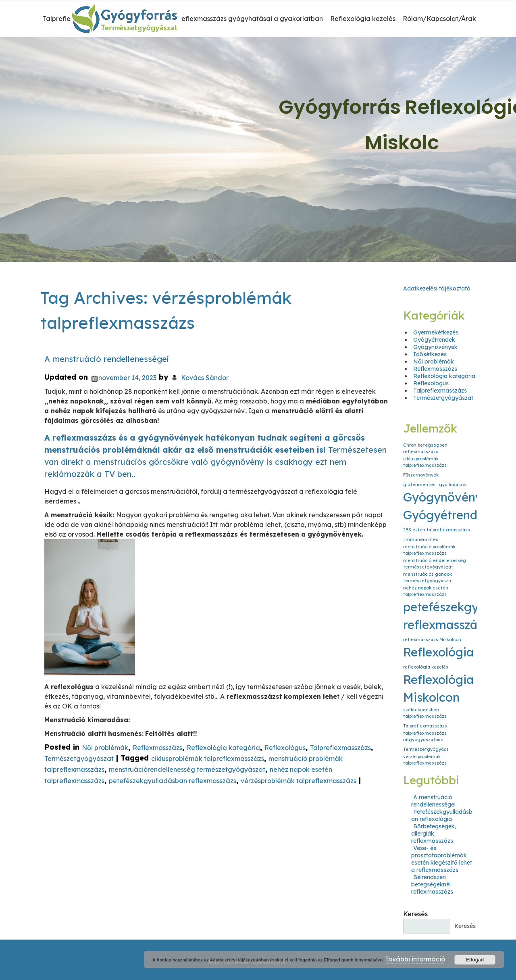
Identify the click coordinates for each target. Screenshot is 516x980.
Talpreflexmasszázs (340, 748)
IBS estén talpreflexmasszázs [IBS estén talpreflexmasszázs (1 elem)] (437, 530)
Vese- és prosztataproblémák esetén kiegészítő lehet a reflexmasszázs (442, 859)
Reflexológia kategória (223, 748)
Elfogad (475, 960)
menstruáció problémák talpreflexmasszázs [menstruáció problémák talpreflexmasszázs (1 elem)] (429, 550)
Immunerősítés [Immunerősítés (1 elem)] (421, 539)
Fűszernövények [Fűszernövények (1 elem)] (421, 475)
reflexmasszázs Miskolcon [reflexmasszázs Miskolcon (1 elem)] (432, 639)
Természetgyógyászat (79, 759)
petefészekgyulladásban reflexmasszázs (173, 781)
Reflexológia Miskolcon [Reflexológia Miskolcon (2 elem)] (438, 688)
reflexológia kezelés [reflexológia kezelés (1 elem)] (426, 667)
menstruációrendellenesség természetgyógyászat (187, 770)
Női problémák (105, 748)
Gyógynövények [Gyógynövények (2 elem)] (449, 497)
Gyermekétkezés (436, 332)
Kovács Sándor (205, 378)
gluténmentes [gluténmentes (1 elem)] (419, 485)
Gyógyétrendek (434, 340)
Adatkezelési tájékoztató (437, 288)
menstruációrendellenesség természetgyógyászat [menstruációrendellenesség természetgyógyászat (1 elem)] (435, 564)
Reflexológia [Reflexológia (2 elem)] (438, 652)
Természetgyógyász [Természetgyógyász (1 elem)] (426, 749)
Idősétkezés (430, 354)
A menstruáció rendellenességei (107, 359)
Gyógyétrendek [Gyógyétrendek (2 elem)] (447, 515)
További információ (415, 959)
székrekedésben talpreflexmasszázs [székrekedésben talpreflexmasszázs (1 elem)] (425, 713)
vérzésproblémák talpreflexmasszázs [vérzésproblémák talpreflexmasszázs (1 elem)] (425, 760)
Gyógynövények (435, 347)
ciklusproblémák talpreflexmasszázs (208, 759)
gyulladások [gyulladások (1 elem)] (453, 485)
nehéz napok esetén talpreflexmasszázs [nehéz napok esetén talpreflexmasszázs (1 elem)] (426, 591)
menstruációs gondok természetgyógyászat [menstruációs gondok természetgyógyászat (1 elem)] (428, 577)
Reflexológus (285, 748)
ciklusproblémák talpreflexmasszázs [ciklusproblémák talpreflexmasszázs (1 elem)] (425, 462)
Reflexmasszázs (157, 748)
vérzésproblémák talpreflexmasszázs (299, 781)
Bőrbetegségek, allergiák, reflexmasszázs (434, 834)
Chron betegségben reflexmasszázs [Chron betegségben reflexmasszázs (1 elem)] (425, 448)
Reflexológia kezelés (363, 19)
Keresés (415, 914)
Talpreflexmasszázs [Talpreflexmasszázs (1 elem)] (425, 726)
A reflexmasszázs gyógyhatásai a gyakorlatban (248, 19)
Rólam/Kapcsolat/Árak (439, 19)
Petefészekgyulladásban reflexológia (442, 815)
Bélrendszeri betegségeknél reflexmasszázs (432, 884)
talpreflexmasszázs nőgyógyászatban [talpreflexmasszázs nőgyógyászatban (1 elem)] (425, 736)
